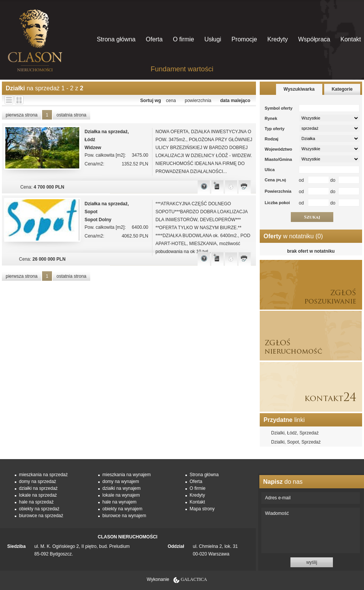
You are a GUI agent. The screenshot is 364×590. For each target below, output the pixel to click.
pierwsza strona (22, 115)
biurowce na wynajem (124, 516)
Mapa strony (202, 509)
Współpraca (314, 39)
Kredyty (278, 39)
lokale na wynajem (121, 495)
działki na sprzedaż (38, 488)
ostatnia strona (71, 115)
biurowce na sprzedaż (41, 516)
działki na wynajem (122, 488)
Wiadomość (311, 530)
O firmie (184, 39)
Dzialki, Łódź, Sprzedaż (295, 433)
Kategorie (342, 89)
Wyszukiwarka (299, 89)
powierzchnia (198, 101)
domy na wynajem (121, 481)
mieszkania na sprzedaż (43, 475)
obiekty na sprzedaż (39, 509)
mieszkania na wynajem (126, 475)
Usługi (213, 39)
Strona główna (116, 39)
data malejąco (235, 101)
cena (171, 101)
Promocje (244, 39)
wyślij (312, 562)
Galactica (194, 579)
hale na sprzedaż (36, 502)
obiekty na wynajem (122, 509)
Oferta (154, 39)
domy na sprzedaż (38, 481)
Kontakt (351, 39)
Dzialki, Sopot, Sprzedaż (296, 442)
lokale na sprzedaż (38, 495)
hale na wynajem (119, 502)
